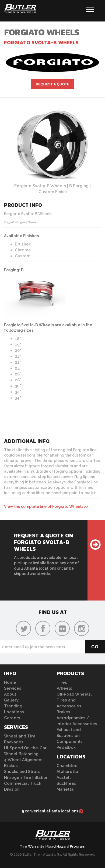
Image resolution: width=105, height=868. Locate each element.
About (10, 694)
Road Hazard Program (66, 846)
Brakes (11, 766)
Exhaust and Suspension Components (70, 736)
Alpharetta (67, 772)
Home (10, 682)
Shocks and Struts (22, 772)
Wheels (64, 688)
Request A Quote (53, 84)
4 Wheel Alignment (23, 760)
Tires (62, 682)
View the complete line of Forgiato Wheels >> (46, 507)
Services (13, 688)
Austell (64, 777)
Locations (14, 712)
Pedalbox (66, 747)
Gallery (11, 700)
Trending (13, 706)
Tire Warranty (32, 846)
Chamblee (67, 766)
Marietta (65, 789)
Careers (12, 718)
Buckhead (66, 783)
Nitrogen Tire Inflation (26, 777)
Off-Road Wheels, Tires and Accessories (74, 700)
